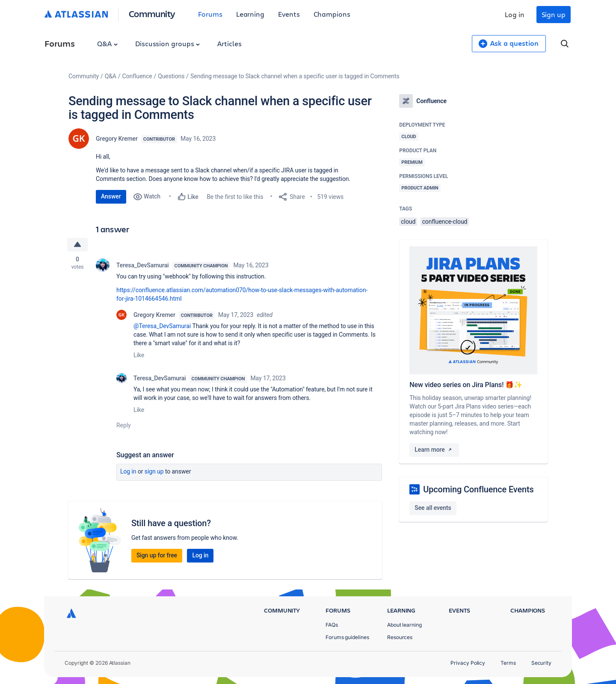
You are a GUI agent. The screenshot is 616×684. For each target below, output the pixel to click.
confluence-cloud (445, 222)
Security (541, 663)
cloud (408, 222)
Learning (250, 14)
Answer (111, 196)
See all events (433, 508)
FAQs (332, 625)
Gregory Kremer (117, 139)
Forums (210, 14)
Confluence (137, 76)
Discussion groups (168, 43)
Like (139, 355)
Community (152, 13)
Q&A (107, 43)
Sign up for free (157, 555)
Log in (515, 14)
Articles (229, 43)
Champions (332, 14)
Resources (400, 637)
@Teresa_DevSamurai (162, 326)
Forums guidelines (347, 637)
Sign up (554, 14)
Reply (124, 425)
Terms (508, 663)
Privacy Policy (468, 663)
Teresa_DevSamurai (143, 265)
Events (289, 14)
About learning (404, 625)
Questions (171, 76)
